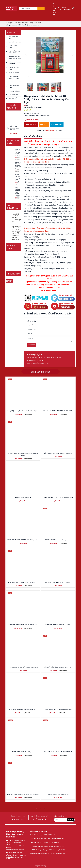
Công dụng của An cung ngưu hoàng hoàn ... (18, 191)
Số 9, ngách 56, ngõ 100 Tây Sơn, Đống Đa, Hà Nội (48, 850)
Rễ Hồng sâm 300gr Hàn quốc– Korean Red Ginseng (23, 667)
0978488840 (66, 10)
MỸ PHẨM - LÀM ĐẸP (15, 82)
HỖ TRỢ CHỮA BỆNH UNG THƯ (15, 63)
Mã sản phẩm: (29, 107)
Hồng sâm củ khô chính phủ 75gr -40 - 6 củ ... (58, 625)
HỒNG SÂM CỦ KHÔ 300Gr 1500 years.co (23, 752)
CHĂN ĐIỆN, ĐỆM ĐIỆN (14, 86)
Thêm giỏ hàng (31, 124)
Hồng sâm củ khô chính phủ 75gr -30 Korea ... (58, 582)
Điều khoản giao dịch (36, 842)
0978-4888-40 (49, 130)
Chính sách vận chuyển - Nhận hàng (40, 839)
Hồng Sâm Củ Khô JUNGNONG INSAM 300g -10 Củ (58, 411)
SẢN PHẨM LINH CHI (15, 42)
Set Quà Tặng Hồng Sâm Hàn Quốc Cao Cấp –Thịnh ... (23, 411)
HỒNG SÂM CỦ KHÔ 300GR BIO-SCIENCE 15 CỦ (23, 709)
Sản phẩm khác (14, 95)
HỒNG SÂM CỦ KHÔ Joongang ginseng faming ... (58, 540)
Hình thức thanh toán (58, 839)
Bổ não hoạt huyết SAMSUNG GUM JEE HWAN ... (14, 128)
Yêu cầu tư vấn (57, 124)
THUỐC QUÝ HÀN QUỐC (14, 68)
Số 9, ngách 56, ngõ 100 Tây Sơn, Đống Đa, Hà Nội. (47, 846)
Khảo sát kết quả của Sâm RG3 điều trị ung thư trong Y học (17, 218)
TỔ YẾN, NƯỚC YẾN (15, 91)
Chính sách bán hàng (36, 835)
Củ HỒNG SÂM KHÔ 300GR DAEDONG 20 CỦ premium (23, 540)
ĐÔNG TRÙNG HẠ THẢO (14, 46)
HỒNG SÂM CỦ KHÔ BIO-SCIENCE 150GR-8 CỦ (58, 667)
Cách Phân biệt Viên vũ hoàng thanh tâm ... (18, 165)
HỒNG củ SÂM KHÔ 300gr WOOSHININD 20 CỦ (58, 453)
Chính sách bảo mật (49, 835)
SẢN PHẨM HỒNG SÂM (21, 23)
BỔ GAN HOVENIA (14, 73)
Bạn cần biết (13, 98)
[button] (73, 55)
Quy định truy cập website (51, 842)
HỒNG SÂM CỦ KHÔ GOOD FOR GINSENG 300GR (58, 752)
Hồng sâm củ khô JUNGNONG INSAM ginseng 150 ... (23, 625)
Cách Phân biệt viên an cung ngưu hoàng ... (18, 178)
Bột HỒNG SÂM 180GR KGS (23, 497)
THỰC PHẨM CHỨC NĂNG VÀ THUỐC (14, 77)
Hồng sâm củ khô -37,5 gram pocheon (58, 794)
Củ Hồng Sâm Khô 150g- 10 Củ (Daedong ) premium (58, 497)
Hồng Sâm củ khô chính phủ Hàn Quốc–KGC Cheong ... (23, 794)
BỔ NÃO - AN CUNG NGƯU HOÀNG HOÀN (15, 57)
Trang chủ (10, 23)
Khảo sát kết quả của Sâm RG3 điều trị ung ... (18, 152)
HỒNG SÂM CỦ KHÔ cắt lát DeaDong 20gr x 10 (58, 709)
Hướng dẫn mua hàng (55, 11)
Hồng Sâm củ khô (35, 23)
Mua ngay (44, 124)
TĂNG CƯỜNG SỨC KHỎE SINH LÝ (14, 52)
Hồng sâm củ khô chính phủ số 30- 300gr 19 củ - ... (23, 582)
